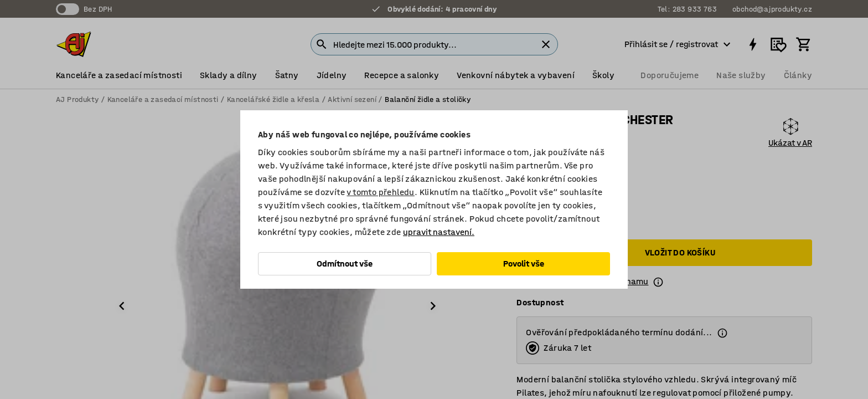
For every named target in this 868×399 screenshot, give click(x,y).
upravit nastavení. (439, 232)
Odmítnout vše (345, 264)
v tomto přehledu (380, 192)
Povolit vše (524, 264)
